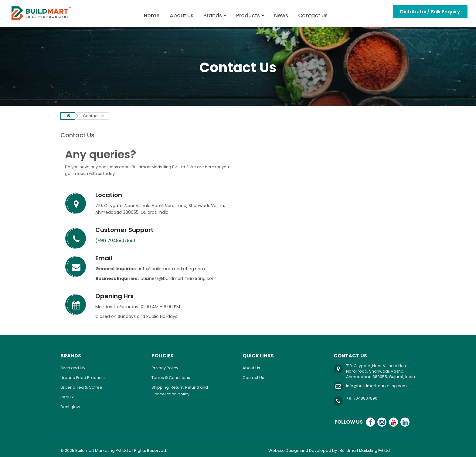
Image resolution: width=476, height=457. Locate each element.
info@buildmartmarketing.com (376, 386)
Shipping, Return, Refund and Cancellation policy (180, 391)
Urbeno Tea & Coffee (81, 387)
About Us (182, 15)
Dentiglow (70, 407)
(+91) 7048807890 (115, 240)
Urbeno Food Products (83, 378)
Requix (67, 397)
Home (152, 15)
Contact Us (313, 15)
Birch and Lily (73, 368)
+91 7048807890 (362, 398)
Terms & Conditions (171, 378)
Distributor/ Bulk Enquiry (430, 12)
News (281, 15)
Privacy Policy (165, 368)
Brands (215, 15)
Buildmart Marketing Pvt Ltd (102, 450)
